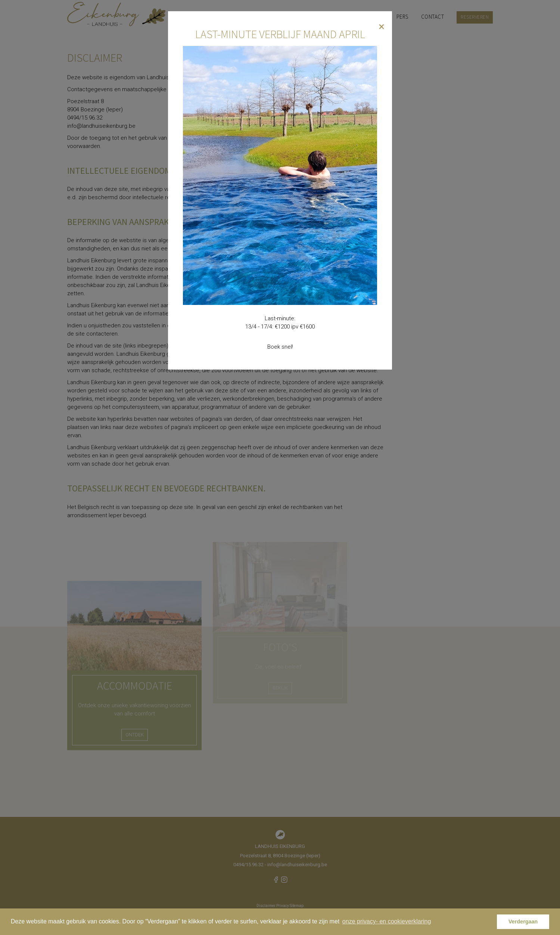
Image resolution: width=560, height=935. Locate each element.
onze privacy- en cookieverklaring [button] (387, 921)
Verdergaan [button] (523, 922)
